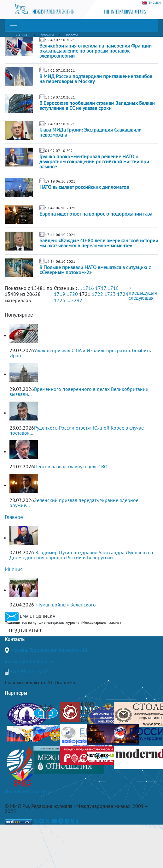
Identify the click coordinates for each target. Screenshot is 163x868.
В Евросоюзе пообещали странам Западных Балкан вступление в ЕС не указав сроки (97, 105)
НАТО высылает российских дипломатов (84, 187)
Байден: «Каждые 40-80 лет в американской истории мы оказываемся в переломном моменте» (99, 243)
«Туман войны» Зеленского (66, 605)
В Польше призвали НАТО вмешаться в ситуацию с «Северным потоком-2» (95, 270)
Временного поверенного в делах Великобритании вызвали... (79, 392)
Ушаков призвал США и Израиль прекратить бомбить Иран (80, 353)
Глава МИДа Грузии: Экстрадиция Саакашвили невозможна (90, 132)
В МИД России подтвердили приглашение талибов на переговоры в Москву (96, 79)
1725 (60, 300)
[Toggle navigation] (14, 25)
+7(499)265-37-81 (30, 671)
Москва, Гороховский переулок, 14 (49, 650)
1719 (60, 294)
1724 (123, 294)
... (80, 288)
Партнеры (16, 693)
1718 (113, 288)
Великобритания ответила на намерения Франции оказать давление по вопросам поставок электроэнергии (96, 51)
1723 (110, 294)
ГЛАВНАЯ (22, 35)
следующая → (141, 300)
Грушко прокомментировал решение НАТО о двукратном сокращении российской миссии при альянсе (94, 161)
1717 (101, 288)
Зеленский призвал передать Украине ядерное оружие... (74, 503)
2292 (77, 300)
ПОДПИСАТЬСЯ (26, 630)
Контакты (15, 639)
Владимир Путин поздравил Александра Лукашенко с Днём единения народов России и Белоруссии (82, 555)
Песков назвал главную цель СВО (71, 466)
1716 (88, 288)
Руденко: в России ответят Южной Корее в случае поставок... (77, 430)
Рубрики (47, 35)
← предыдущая (143, 290)
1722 (97, 294)
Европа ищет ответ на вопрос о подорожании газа (96, 214)
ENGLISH (151, 3)
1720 (72, 294)
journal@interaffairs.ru (29, 661)
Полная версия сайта (28, 791)
